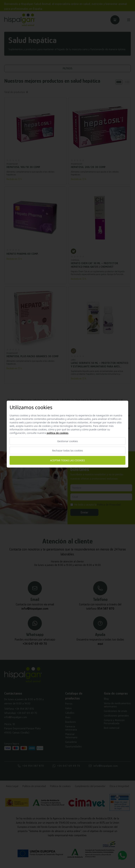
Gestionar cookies (67, 441)
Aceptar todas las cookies (67, 460)
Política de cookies (58, 433)
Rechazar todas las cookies (67, 450)
